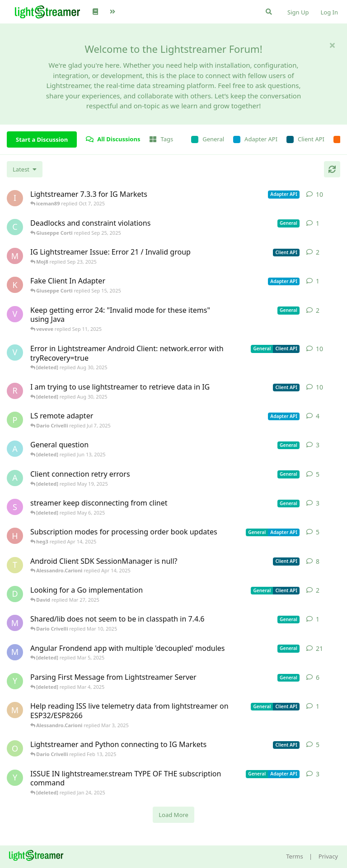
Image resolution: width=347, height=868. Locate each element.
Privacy (328, 856)
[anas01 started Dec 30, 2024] (15, 478)
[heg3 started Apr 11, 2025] (15, 536)
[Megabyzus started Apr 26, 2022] (15, 652)
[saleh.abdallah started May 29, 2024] (15, 507)
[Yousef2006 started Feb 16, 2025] (15, 681)
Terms (294, 856)
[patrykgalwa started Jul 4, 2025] (15, 420)
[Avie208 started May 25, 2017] (15, 449)
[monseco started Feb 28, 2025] (15, 710)
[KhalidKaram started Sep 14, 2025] (15, 285)
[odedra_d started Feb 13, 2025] (15, 748)
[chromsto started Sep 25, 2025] (15, 227)
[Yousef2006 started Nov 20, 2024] (15, 778)
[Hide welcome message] (332, 45)
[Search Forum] (269, 12)
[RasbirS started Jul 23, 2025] (15, 391)
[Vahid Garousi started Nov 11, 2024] (15, 353)
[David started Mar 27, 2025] (15, 594)
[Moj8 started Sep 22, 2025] (15, 256)
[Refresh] (332, 169)
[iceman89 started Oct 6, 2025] (15, 198)
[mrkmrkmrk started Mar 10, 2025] (15, 623)
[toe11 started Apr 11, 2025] (15, 565)
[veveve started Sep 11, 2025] (15, 314)
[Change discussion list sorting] (25, 169)
